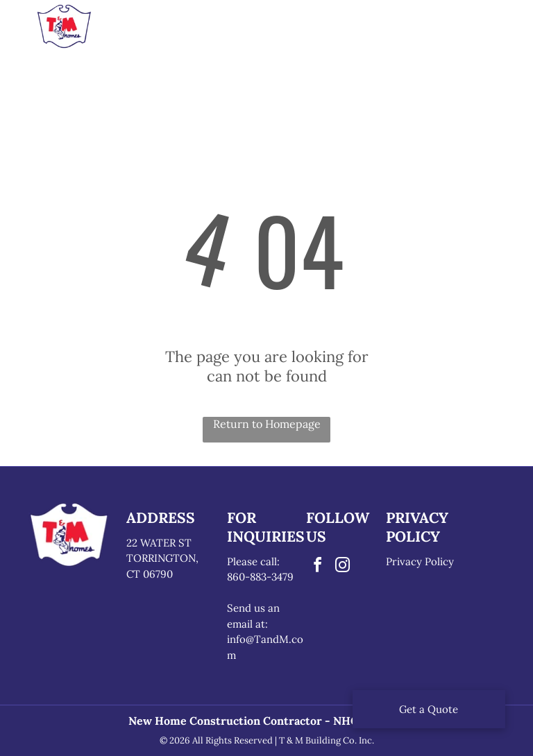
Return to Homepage (267, 424)
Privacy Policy (420, 561)
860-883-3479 (260, 577)
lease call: (256, 561)
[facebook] (317, 567)
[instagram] (342, 567)
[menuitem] (161, 31)
